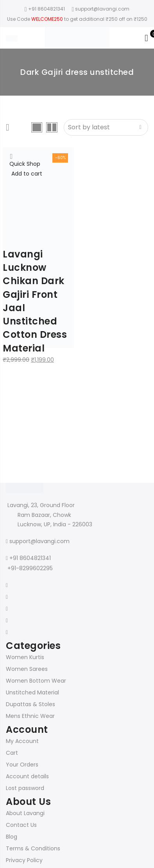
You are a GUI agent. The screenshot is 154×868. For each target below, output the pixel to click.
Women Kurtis (25, 657)
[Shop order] (106, 127)
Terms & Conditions (33, 848)
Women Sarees (27, 669)
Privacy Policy (24, 860)
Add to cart (27, 174)
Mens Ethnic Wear (30, 716)
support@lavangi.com (39, 541)
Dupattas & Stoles (30, 704)
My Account (22, 741)
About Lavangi (25, 813)
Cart (12, 753)
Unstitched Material (32, 692)
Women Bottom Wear (36, 681)
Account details (27, 776)
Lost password (25, 788)
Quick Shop (25, 164)
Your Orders (22, 765)
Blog (12, 837)
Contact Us (21, 825)
